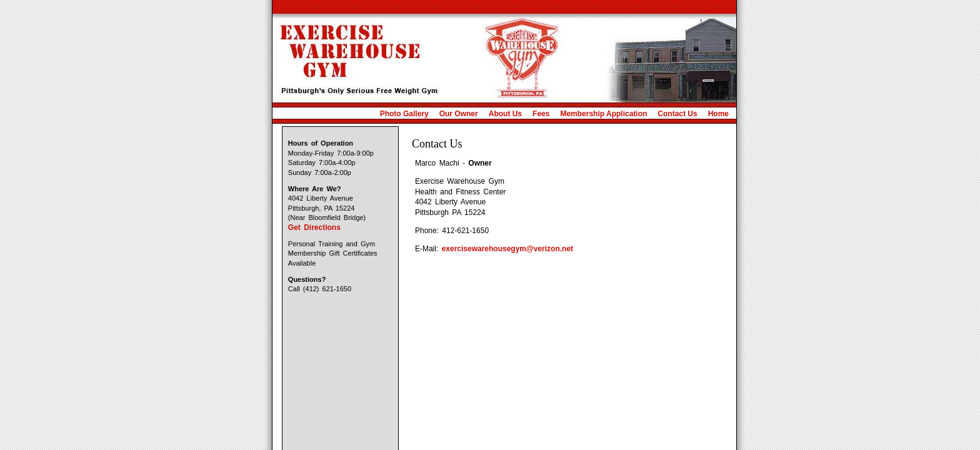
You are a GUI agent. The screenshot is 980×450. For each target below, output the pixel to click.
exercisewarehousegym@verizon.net (507, 249)
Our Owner (459, 114)
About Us (505, 114)
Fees (541, 114)
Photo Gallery (404, 114)
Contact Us (677, 114)
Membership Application (603, 114)
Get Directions (314, 227)
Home (718, 114)
